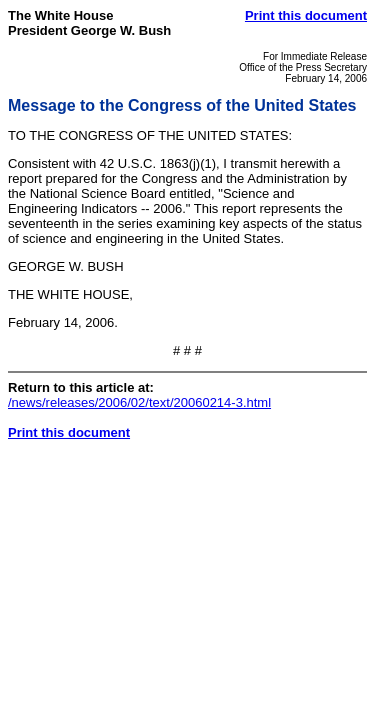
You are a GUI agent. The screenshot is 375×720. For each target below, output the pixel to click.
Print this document (306, 15)
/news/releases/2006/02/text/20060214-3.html (139, 402)
